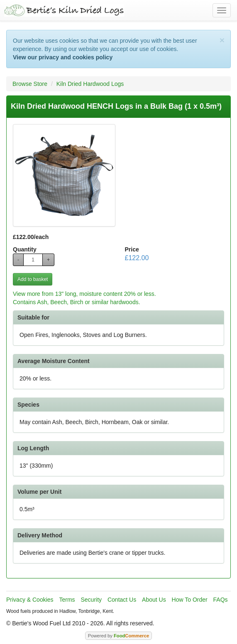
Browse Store (30, 84)
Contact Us (122, 600)
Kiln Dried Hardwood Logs (90, 84)
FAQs (221, 600)
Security (92, 600)
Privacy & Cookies (30, 600)
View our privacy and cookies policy (63, 57)
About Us (154, 600)
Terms (67, 600)
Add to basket (33, 279)
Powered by (118, 636)
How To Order (190, 600)
